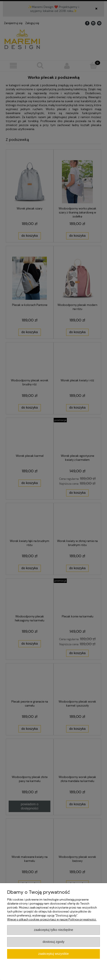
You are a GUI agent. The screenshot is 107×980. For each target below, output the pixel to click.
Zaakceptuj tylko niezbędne (54, 930)
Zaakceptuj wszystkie (53, 954)
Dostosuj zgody (53, 942)
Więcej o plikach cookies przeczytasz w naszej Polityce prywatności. (52, 919)
